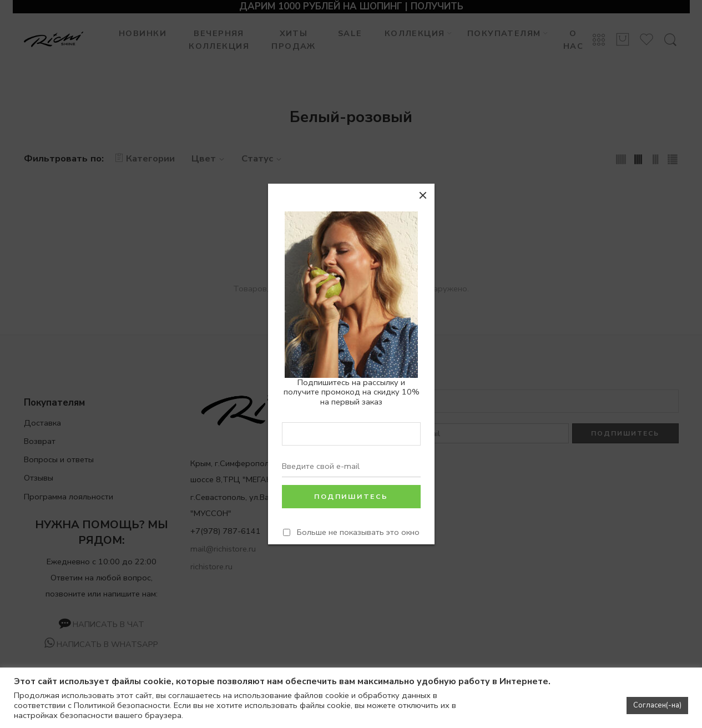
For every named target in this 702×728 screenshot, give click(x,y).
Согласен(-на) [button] (657, 705)
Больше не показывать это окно (358, 532)
